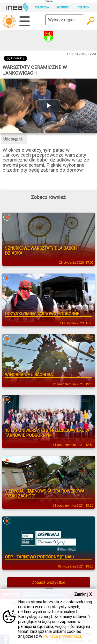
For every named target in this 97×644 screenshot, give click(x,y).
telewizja (9, 21)
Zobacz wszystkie (49, 582)
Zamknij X (83, 594)
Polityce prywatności (62, 636)
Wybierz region (64, 20)
